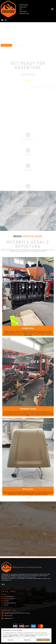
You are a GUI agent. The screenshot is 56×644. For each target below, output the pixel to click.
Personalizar (11, 640)
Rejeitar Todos (28, 640)
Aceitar (43, 640)
